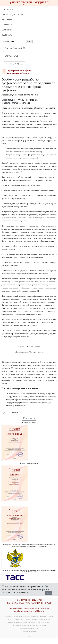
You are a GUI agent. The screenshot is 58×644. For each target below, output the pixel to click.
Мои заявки (29, 418)
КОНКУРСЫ (7, 25)
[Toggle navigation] (15, 49)
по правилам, (34, 586)
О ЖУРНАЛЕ (7, 9)
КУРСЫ (47, 603)
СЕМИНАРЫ (7, 30)
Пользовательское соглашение (24, 608)
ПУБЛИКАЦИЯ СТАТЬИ (12, 14)
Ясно (49, 593)
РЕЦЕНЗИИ (7, 20)
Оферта (40, 611)
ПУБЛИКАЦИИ (23, 600)
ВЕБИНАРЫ (7, 35)
